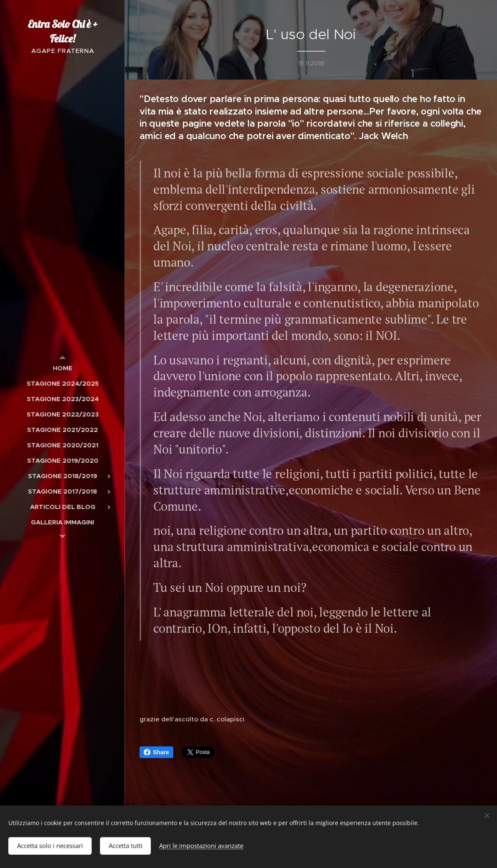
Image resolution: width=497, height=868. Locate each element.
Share (156, 752)
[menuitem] (62, 368)
